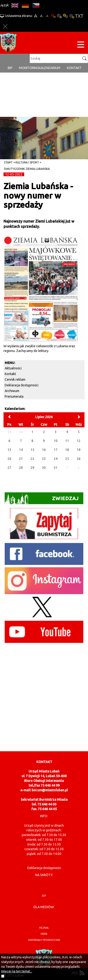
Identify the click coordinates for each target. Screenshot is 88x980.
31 (56, 468)
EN (15, 5)
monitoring (29, 68)
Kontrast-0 (59, 16)
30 (44, 468)
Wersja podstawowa (53, 16)
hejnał (44, 928)
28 (21, 468)
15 (32, 450)
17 (56, 450)
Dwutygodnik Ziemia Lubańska (27, 169)
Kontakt (74, 68)
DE (25, 5)
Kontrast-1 (65, 16)
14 (21, 450)
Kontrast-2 (72, 16)
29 (32, 468)
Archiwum (12, 391)
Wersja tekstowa (79, 16)
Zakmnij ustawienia (5, 27)
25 (67, 459)
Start (8, 162)
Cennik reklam (15, 380)
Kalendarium (50, 68)
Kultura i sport (27, 162)
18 (67, 450)
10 (56, 441)
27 (9, 468)
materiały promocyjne (44, 940)
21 (21, 459)
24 (56, 459)
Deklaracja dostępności (22, 385)
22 (32, 459)
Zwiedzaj (42, 499)
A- (47, 16)
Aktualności (13, 368)
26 (79, 459)
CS (36, 5)
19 (79, 450)
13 (9, 450)
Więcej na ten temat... (17, 971)
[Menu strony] (81, 45)
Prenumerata (14, 396)
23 (44, 459)
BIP (10, 68)
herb (44, 934)
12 (79, 441)
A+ (36, 16)
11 (67, 441)
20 (9, 459)
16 (44, 450)
